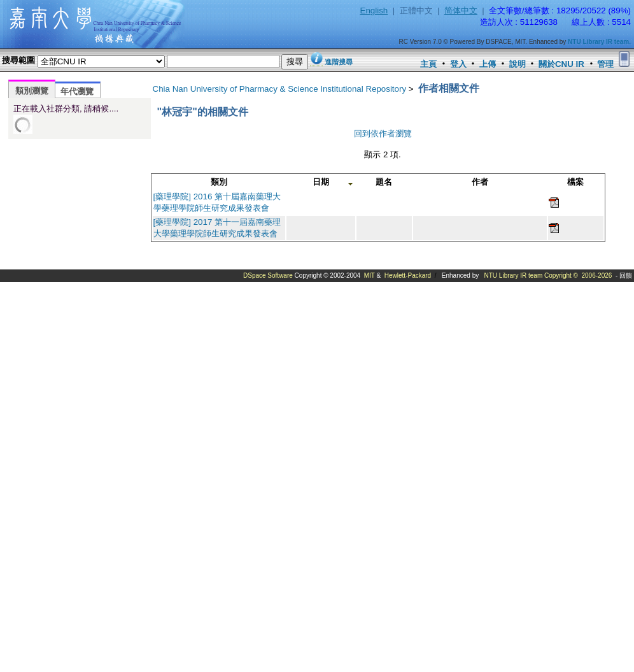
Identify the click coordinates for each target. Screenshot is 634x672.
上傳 (488, 64)
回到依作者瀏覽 (383, 133)
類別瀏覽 (32, 91)
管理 (605, 64)
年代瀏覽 (77, 91)
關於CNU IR (561, 64)
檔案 (575, 182)
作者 (480, 182)
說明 (518, 64)
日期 (321, 182)
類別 (219, 182)
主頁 (428, 64)
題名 (384, 182)
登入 (458, 64)
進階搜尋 (339, 62)
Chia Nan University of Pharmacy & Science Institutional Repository (280, 89)
